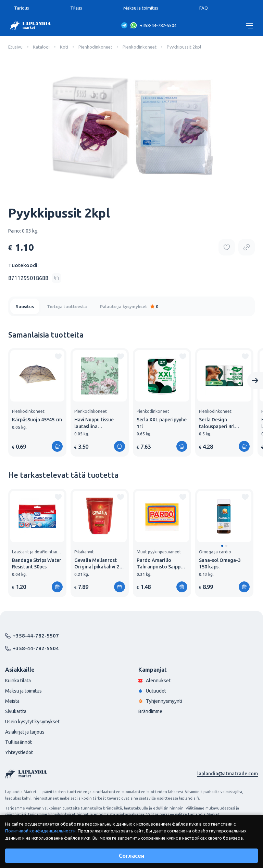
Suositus (25, 306)
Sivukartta (16, 711)
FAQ (204, 8)
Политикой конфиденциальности (40, 831)
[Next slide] (255, 381)
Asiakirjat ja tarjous (25, 732)
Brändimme (150, 711)
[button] (222, 546)
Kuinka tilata (18, 681)
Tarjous (22, 8)
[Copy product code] (35, 278)
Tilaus (76, 8)
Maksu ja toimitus (141, 8)
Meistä (12, 701)
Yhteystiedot (19, 752)
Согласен (132, 856)
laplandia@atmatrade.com (228, 774)
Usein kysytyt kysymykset (32, 722)
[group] (37, 402)
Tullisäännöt (18, 742)
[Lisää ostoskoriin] (57, 446)
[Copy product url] (247, 247)
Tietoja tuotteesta (67, 306)
